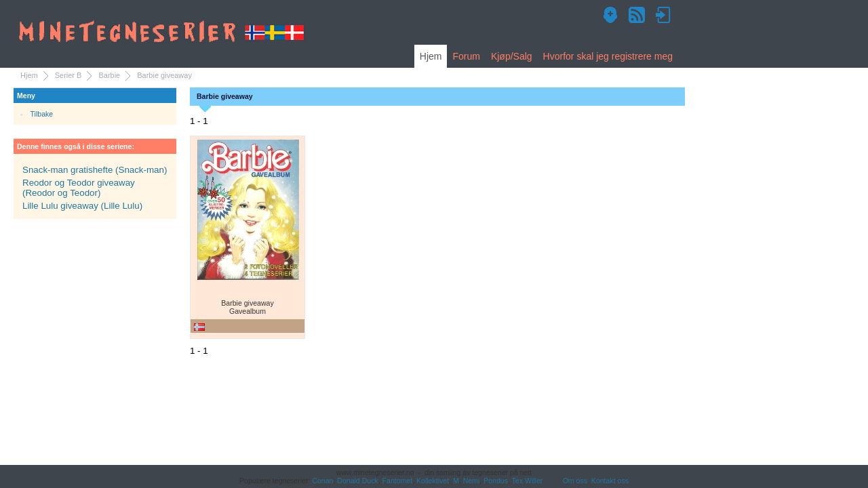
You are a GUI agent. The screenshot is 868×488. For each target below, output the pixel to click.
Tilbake (42, 114)
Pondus (496, 481)
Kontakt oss (610, 481)
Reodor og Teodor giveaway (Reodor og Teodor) (79, 188)
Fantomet (398, 481)
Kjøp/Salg (512, 56)
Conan (322, 481)
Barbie (109, 75)
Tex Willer (528, 481)
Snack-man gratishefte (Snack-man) (95, 170)
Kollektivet (433, 481)
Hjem (431, 56)
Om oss (575, 481)
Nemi (472, 481)
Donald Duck (357, 481)
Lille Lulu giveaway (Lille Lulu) (82, 206)
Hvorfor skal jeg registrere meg (608, 56)
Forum (466, 56)
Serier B (68, 75)
